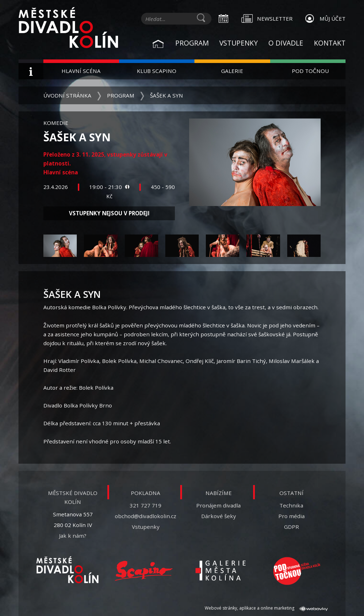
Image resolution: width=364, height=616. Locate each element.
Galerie (232, 71)
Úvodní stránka (67, 95)
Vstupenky (239, 43)
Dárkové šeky (219, 516)
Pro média (291, 516)
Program (192, 43)
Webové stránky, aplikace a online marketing (266, 608)
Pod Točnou (310, 71)
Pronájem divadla (218, 505)
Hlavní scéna (81, 71)
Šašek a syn (167, 95)
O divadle (286, 43)
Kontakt (330, 43)
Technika (291, 505)
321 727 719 (146, 505)
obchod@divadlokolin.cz (146, 516)
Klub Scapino (157, 71)
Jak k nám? (73, 536)
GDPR (291, 527)
